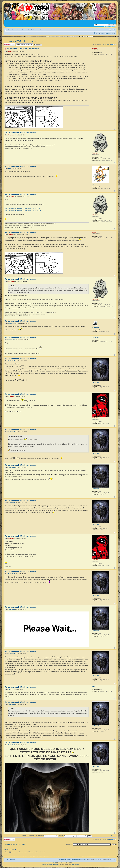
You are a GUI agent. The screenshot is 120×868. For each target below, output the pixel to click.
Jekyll (10, 169)
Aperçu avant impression (110, 30)
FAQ (97, 33)
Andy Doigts (11, 323)
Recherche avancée (110, 27)
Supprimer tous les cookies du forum (76, 860)
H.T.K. (10, 689)
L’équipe (62, 860)
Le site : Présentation (24, 30)
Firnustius (11, 135)
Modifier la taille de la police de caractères (114, 30)
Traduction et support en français (50, 864)
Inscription (104, 33)
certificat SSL (75, 864)
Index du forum (11, 30)
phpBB (54, 863)
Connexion (112, 33)
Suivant (113, 836)
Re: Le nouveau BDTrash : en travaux (20, 133)
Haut (115, 129)
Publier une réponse (9, 45)
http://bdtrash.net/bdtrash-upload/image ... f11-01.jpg (22, 208)
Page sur (106, 44)
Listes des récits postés (39, 30)
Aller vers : (69, 844)
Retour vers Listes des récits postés (15, 844)
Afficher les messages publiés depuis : (40, 836)
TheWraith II (11, 361)
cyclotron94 (11, 340)
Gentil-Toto (11, 396)
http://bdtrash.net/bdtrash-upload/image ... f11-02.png (23, 210)
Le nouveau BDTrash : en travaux (21, 41)
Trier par (68, 836)
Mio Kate (10, 51)
